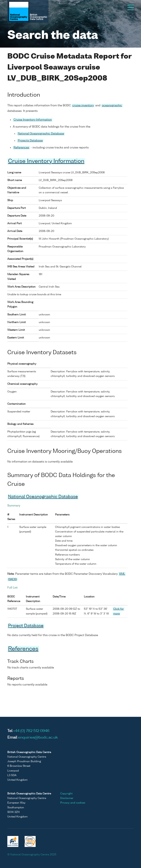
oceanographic (112, 106)
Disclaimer (67, 798)
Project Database (26, 626)
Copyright (66, 794)
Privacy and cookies (73, 803)
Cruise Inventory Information (33, 120)
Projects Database (30, 141)
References (21, 148)
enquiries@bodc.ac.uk (38, 738)
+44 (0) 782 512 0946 (31, 731)
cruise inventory (83, 106)
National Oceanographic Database (41, 134)
